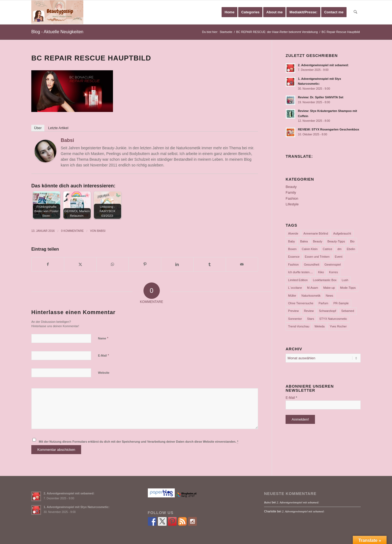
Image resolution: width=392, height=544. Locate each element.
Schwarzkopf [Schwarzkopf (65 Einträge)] (328, 311)
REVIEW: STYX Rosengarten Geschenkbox (328, 129)
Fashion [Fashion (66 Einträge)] (293, 265)
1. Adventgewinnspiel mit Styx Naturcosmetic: (76, 507)
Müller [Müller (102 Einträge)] (292, 296)
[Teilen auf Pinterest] (145, 264)
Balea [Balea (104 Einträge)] (304, 241)
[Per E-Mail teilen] (242, 264)
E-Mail (104, 355)
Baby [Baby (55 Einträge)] (291, 241)
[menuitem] (229, 12)
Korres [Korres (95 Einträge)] (333, 272)
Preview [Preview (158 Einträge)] (293, 311)
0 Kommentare (72, 231)
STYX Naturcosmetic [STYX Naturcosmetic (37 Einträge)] (333, 319)
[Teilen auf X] (80, 264)
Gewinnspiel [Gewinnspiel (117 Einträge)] (333, 265)
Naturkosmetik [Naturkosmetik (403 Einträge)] (311, 296)
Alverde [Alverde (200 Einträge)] (293, 233)
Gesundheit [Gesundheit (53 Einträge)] (311, 265)
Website (104, 373)
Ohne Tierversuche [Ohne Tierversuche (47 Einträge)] (301, 303)
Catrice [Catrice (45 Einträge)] (328, 249)
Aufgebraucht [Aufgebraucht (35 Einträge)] (342, 233)
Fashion (292, 198)
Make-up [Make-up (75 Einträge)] (329, 288)
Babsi (67, 140)
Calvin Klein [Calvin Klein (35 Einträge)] (310, 249)
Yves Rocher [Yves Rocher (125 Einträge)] (338, 326)
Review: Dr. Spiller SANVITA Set (321, 97)
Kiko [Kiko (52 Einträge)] (321, 272)
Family (291, 192)
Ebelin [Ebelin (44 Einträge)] (351, 249)
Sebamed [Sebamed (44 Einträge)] (347, 311)
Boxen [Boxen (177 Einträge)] (292, 249)
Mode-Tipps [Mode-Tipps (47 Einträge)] (348, 288)
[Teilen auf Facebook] (48, 264)
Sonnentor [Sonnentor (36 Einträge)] (295, 319)
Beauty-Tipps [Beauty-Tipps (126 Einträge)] (336, 241)
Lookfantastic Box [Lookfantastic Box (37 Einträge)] (325, 280)
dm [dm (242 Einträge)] (339, 249)
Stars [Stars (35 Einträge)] (311, 319)
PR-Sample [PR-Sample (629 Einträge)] (341, 303)
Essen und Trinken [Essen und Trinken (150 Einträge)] (317, 257)
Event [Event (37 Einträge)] (339, 257)
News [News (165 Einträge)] (330, 296)
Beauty (291, 187)
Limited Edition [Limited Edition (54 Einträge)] (298, 280)
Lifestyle (292, 204)
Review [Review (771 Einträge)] (309, 311)
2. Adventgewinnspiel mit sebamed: (323, 65)
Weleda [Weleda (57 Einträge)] (319, 326)
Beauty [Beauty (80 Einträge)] (318, 241)
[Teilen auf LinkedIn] (177, 264)
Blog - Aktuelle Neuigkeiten (57, 32)
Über (38, 128)
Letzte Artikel (58, 128)
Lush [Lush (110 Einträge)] (345, 280)
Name (103, 338)
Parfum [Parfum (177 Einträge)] (323, 303)
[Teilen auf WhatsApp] (113, 264)
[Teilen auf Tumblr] (210, 264)
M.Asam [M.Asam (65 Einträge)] (313, 288)
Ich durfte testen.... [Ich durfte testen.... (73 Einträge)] (300, 272)
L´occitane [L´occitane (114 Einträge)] (295, 288)
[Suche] (355, 12)
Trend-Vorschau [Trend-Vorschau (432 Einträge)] (299, 326)
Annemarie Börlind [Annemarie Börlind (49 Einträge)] (316, 233)
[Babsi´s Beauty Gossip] (57, 12)
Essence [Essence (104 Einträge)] (294, 257)
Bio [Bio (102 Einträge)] (352, 241)
